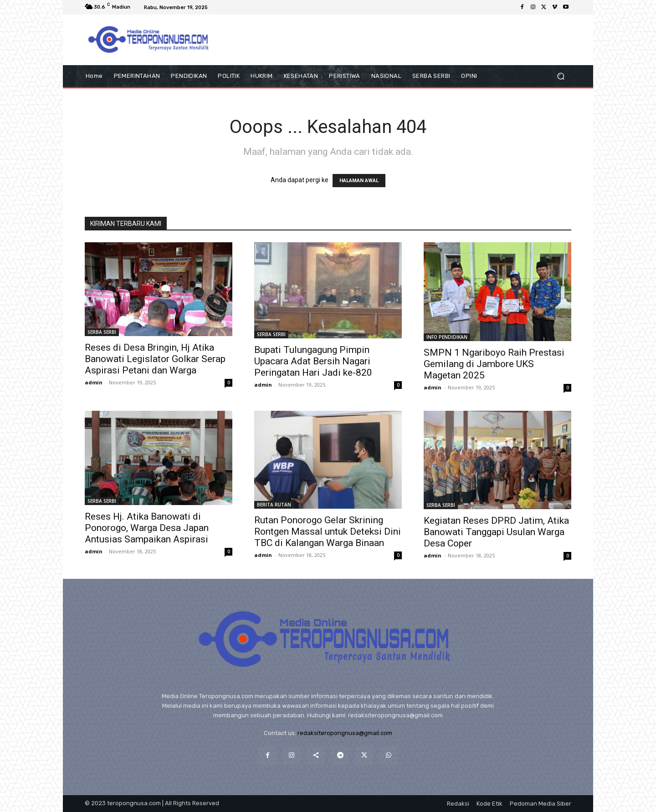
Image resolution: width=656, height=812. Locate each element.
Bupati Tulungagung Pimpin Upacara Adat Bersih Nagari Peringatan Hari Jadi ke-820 (313, 361)
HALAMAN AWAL (359, 181)
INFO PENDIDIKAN (447, 337)
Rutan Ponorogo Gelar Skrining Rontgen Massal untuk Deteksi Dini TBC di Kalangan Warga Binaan (328, 531)
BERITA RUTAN (274, 505)
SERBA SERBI (102, 332)
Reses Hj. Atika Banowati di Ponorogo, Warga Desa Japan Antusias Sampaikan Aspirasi (147, 528)
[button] (561, 76)
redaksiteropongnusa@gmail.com (345, 733)
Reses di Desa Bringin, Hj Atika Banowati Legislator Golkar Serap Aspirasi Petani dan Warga (155, 359)
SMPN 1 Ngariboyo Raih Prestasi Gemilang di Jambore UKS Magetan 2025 (494, 364)
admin (94, 382)
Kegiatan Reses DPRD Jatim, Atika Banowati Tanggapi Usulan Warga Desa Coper (496, 532)
